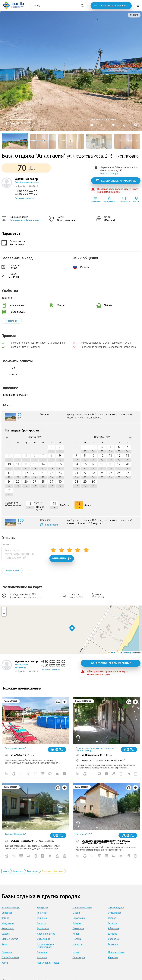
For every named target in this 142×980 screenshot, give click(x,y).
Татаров (112, 923)
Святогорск (79, 957)
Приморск (78, 928)
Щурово (113, 934)
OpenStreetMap (125, 652)
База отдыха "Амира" (15, 748)
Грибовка (42, 918)
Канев (76, 934)
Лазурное (42, 908)
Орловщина (43, 939)
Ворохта (41, 923)
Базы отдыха (33, 871)
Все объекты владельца (27, 182)
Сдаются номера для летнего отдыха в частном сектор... (95, 749)
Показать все (12, 321)
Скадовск (113, 939)
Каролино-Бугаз (46, 934)
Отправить (62, 558)
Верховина (79, 918)
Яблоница (113, 928)
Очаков (112, 918)
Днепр (76, 913)
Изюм (76, 952)
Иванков (78, 944)
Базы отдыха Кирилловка (24, 220)
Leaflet (112, 652)
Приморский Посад (48, 963)
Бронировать (52, 525)
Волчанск (42, 952)
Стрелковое (115, 913)
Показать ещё (12, 571)
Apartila (6, 871)
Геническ (42, 913)
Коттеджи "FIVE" (84, 834)
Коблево (42, 957)
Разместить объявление (114, 6)
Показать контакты (24, 198)
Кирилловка (18, 871)
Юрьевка (113, 957)
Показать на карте (109, 174)
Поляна (77, 939)
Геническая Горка (82, 908)
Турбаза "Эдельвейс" (15, 834)
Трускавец (43, 928)
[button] (72, 629)
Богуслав (113, 944)
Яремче (77, 923)
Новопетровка (116, 952)
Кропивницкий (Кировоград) (45, 946)
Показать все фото (20, 123)
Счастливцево (116, 908)
